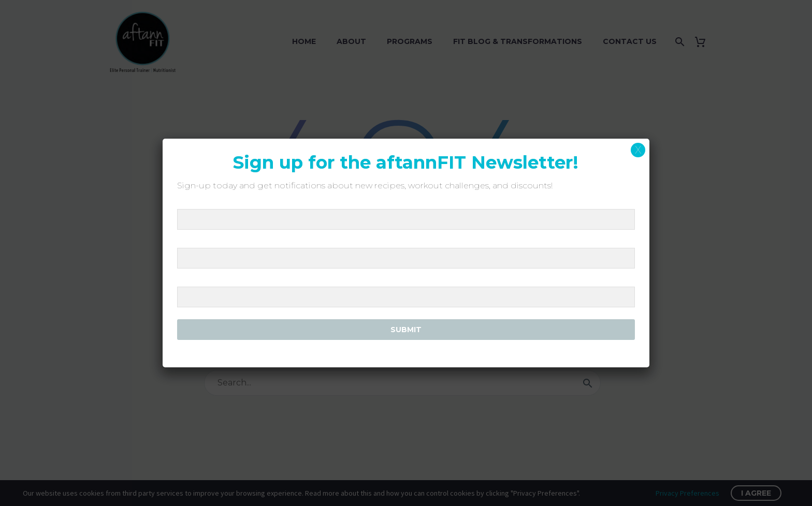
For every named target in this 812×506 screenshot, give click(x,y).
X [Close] (638, 150)
